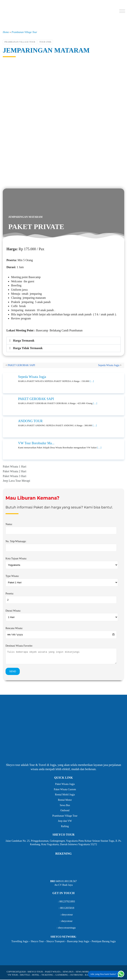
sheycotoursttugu (67, 928)
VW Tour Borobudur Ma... (36, 443)
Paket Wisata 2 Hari (14, 471)
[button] (63, 341)
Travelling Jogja (20, 942)
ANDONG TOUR (30, 421)
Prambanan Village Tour (24, 32)
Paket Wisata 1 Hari (14, 466)
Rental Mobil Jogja (65, 795)
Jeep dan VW (65, 821)
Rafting (65, 827)
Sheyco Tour (37, 942)
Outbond (65, 811)
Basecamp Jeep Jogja (78, 942)
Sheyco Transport (55, 942)
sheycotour (67, 915)
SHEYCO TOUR (35, 972)
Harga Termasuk (24, 341)
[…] (92, 381)
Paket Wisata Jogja (65, 785)
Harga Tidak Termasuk (28, 348)
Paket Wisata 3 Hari (14, 476)
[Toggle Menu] (122, 11)
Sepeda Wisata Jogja (109, 365)
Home (6, 32)
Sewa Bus (65, 806)
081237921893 (67, 902)
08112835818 (67, 909)
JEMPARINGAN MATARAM (46, 50)
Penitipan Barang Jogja (104, 942)
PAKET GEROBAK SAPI (21, 365)
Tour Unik (45, 42)
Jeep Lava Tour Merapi (16, 481)
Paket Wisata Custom (65, 790)
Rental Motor (65, 800)
